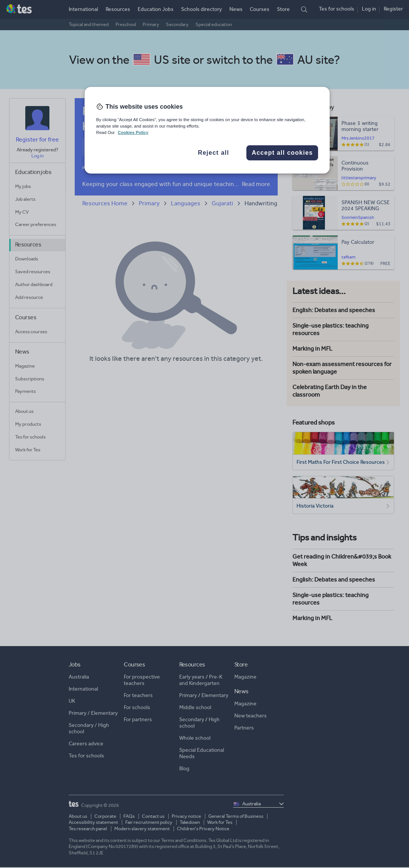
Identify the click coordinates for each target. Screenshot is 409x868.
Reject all (213, 153)
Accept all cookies (282, 153)
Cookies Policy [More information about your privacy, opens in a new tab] (133, 132)
